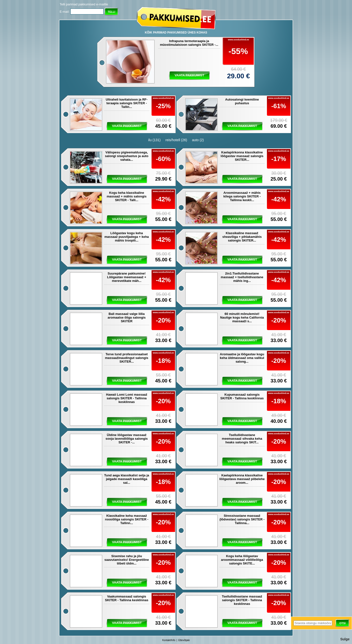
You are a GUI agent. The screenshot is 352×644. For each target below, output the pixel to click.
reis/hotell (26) (176, 140)
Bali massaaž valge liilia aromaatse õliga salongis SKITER (126, 317)
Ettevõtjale (184, 640)
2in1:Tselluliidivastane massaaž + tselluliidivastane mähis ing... (242, 277)
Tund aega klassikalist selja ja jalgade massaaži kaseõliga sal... (127, 479)
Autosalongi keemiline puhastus (242, 101)
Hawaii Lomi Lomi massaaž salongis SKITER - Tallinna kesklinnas (127, 398)
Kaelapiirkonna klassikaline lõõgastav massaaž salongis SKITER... (242, 156)
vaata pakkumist (189, 75)
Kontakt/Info (169, 640)
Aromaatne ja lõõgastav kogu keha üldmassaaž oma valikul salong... (242, 358)
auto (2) (198, 140)
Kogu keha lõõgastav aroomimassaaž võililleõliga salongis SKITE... (242, 560)
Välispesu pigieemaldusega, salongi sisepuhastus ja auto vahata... (127, 156)
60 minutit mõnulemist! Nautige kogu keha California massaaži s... (242, 317)
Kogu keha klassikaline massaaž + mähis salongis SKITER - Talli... (127, 196)
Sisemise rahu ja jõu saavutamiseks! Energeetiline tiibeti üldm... (127, 560)
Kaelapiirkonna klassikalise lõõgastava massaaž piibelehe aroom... (242, 479)
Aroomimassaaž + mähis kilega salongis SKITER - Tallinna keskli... (242, 196)
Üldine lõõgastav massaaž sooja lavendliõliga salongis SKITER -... (127, 439)
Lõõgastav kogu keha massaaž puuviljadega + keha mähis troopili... (127, 237)
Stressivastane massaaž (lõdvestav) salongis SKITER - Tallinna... (242, 519)
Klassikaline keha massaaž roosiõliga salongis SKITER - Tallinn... (127, 519)
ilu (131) (154, 140)
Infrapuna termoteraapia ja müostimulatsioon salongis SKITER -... (189, 43)
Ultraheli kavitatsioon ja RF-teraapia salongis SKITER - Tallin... (126, 103)
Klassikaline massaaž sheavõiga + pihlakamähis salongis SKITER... (242, 237)
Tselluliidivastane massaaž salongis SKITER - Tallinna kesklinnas (242, 600)
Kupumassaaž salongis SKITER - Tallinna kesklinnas (242, 396)
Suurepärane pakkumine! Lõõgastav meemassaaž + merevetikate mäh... (127, 277)
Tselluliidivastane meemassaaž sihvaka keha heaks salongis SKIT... (242, 439)
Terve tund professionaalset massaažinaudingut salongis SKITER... (127, 358)
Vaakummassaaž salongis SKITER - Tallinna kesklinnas (126, 598)
